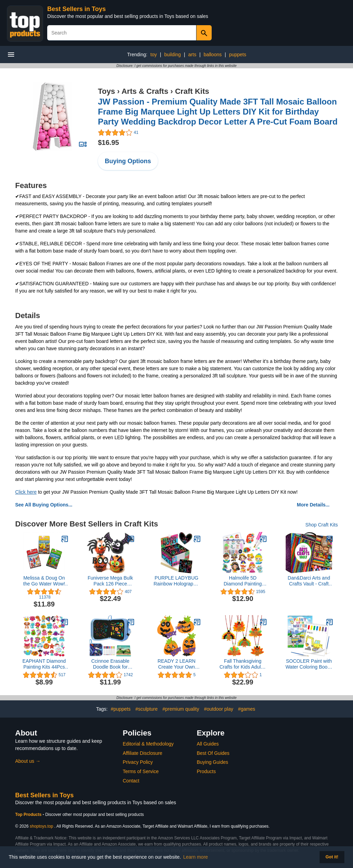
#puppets (121, 709)
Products (206, 771)
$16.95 (108, 142)
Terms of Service (141, 771)
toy (154, 55)
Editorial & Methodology (148, 744)
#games (246, 709)
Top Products (29, 815)
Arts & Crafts (145, 91)
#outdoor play (219, 709)
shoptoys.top (41, 826)
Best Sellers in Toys (77, 9)
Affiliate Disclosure (143, 753)
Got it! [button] (332, 857)
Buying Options (128, 161)
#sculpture (147, 709)
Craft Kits (192, 91)
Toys (107, 91)
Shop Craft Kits (322, 525)
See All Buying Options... (44, 505)
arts (192, 55)
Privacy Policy (138, 762)
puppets (238, 55)
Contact (131, 781)
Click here (26, 492)
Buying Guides (213, 762)
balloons (213, 55)
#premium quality (181, 709)
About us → (28, 761)
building (172, 55)
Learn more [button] (196, 857)
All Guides (208, 744)
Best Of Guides (213, 753)
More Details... (313, 505)
